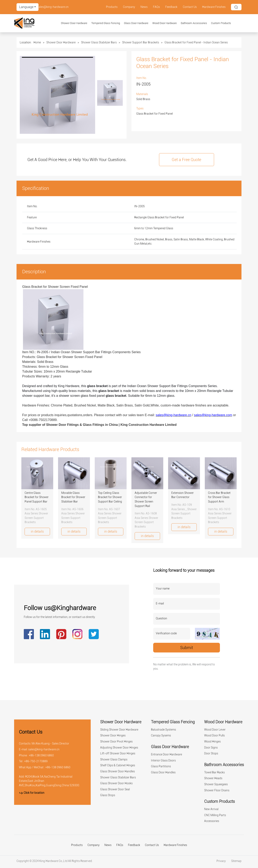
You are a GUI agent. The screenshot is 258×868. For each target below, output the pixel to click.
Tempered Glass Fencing (106, 23)
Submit (187, 648)
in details (37, 531)
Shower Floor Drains (217, 790)
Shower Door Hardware (74, 23)
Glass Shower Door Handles (118, 771)
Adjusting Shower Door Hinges (119, 748)
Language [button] (26, 7)
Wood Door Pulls (214, 736)
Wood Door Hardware (165, 23)
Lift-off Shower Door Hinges (118, 753)
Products (112, 7)
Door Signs (211, 748)
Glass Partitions (161, 766)
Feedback (171, 7)
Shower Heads (213, 778)
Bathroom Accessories (194, 23)
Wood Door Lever (215, 730)
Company (129, 7)
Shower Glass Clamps (114, 760)
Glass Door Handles (163, 772)
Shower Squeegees (216, 784)
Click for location (32, 793)
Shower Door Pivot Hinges (116, 742)
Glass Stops (108, 795)
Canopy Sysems (161, 736)
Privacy (221, 861)
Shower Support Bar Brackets (141, 42)
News (144, 7)
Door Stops (211, 753)
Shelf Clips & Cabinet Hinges (118, 765)
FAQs (156, 7)
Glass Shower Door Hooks (116, 783)
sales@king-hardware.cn (53, 7)
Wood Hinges (212, 742)
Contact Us (190, 7)
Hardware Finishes (214, 7)
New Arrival (211, 809)
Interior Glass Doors (163, 761)
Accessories (212, 821)
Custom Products (221, 23)
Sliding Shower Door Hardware (119, 730)
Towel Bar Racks (214, 772)
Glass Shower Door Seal (115, 789)
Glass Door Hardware (136, 23)
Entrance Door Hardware (166, 754)
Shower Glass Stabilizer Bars (99, 42)
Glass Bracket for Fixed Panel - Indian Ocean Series (196, 42)
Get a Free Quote (186, 160)
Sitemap (236, 861)
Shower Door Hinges (113, 736)
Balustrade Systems (163, 730)
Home (37, 42)
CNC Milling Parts (215, 815)
